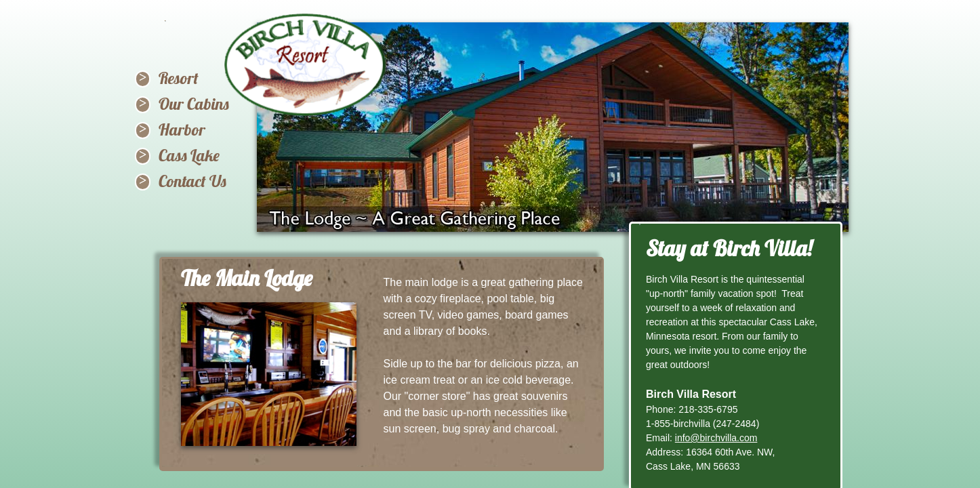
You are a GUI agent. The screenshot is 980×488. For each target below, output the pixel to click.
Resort (179, 78)
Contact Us (192, 181)
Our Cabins (194, 104)
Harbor (182, 129)
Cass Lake (189, 155)
